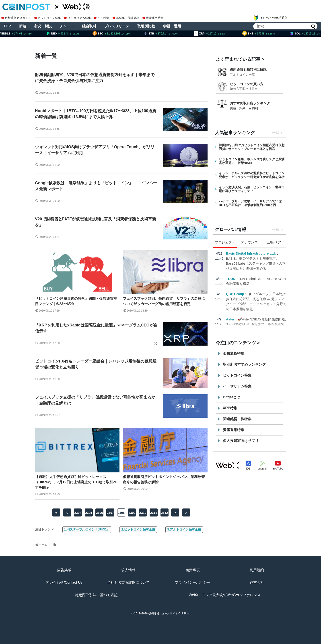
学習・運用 (172, 26)
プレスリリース (117, 26)
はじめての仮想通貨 (270, 18)
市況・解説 (43, 26)
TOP (7, 26)
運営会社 (257, 582)
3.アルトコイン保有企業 (184, 529)
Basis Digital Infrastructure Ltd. (251, 253)
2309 (132, 513)
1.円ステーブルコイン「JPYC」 (87, 529)
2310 (143, 513)
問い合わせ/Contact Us (64, 582)
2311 (154, 513)
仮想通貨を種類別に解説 (248, 70)
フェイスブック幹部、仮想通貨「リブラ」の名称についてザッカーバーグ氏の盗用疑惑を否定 (164, 301)
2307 (110, 513)
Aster (230, 319)
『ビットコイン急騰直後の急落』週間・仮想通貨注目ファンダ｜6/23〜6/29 (76, 301)
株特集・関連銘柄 (126, 18)
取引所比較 (146, 26)
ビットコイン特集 (48, 18)
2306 (100, 513)
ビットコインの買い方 (247, 84)
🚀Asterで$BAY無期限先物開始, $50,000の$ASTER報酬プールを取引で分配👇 (256, 324)
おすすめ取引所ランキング (250, 103)
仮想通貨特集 (234, 353)
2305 (89, 513)
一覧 (276, 133)
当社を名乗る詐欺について (128, 582)
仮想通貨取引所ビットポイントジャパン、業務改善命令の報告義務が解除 (164, 479)
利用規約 (257, 570)
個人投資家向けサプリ (241, 441)
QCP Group (235, 294)
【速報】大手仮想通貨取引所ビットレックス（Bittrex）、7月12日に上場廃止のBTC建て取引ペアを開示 (76, 482)
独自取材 (89, 26)
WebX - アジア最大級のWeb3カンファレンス (225, 595)
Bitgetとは (231, 397)
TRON (231, 279)
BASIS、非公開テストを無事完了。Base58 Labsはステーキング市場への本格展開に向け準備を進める (256, 263)
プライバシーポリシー (193, 582)
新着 (23, 26)
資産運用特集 (153, 18)
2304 (78, 513)
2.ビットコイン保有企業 (138, 529)
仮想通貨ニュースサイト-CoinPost (169, 614)
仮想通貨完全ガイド (16, 18)
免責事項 (193, 570)
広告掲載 (64, 570)
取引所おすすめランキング (244, 364)
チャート (67, 26)
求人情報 (128, 570)
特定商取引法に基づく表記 (96, 595)
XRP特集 (102, 18)
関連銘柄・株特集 (237, 419)
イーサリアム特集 (78, 18)
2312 (164, 513)
